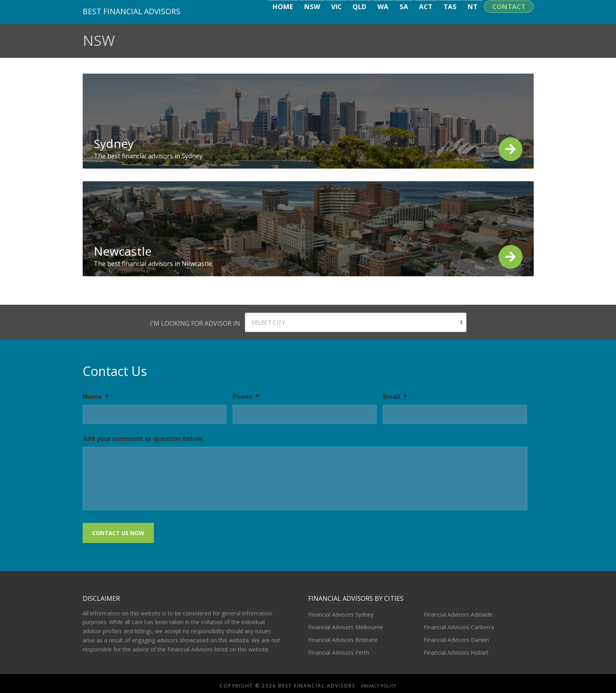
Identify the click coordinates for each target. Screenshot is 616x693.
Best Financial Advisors (137, 11)
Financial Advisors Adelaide (458, 610)
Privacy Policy (379, 681)
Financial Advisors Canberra (459, 623)
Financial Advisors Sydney (341, 610)
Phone (246, 397)
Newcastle (123, 251)
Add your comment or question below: (143, 439)
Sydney (114, 143)
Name (96, 397)
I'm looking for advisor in (195, 323)
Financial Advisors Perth (339, 648)
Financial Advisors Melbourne (346, 623)
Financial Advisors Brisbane (343, 635)
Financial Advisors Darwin (456, 635)
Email (395, 397)
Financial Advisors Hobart (456, 648)
